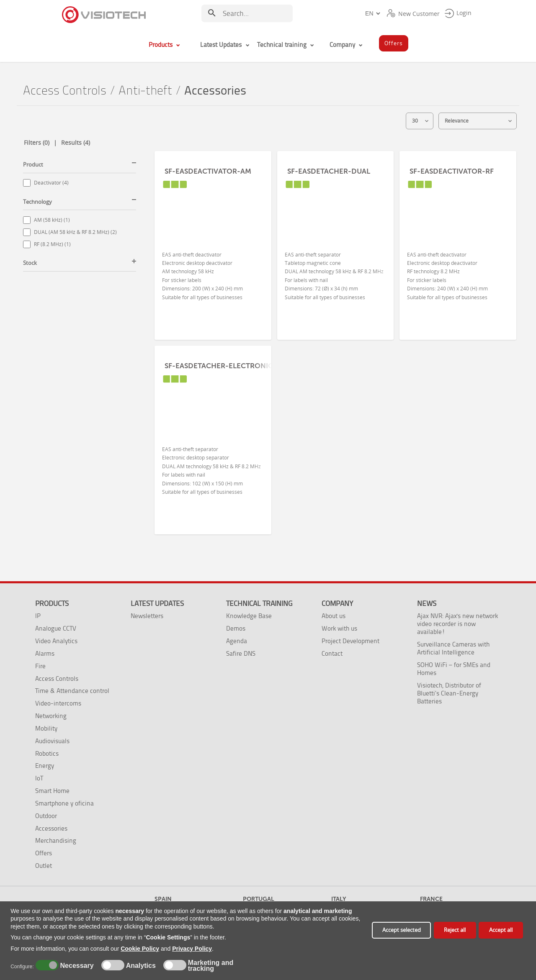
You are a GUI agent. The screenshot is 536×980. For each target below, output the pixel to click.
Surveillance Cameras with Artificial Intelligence (453, 648)
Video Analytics (56, 641)
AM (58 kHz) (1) (52, 220)
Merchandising (56, 840)
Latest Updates (157, 603)
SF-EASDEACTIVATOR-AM (208, 171)
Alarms (45, 653)
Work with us (339, 628)
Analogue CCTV (56, 628)
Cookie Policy (140, 949)
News (427, 603)
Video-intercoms (58, 703)
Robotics (47, 753)
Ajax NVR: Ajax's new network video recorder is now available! (457, 624)
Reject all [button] (455, 930)
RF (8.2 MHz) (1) (52, 244)
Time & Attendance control (72, 691)
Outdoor (46, 816)
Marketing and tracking (211, 966)
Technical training (259, 603)
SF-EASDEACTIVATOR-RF (452, 171)
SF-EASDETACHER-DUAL (329, 171)
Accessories (51, 828)
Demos (236, 628)
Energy (45, 766)
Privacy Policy (192, 949)
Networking (51, 716)
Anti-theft (145, 91)
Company (337, 603)
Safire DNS (241, 653)
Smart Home (52, 791)
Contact (332, 653)
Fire (40, 666)
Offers (44, 853)
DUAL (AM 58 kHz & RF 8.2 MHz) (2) (75, 232)
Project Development (350, 641)
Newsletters (147, 616)
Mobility (46, 728)
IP (38, 616)
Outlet (44, 866)
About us (334, 616)
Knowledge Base (249, 616)
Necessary (76, 966)
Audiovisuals (52, 741)
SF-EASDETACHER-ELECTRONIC (219, 366)
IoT (39, 778)
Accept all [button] (501, 930)
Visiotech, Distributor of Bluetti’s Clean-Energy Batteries (449, 693)
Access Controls (65, 91)
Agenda (237, 641)
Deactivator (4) (51, 183)
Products (52, 603)
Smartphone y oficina (64, 803)
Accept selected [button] (402, 930)
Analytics (140, 966)
